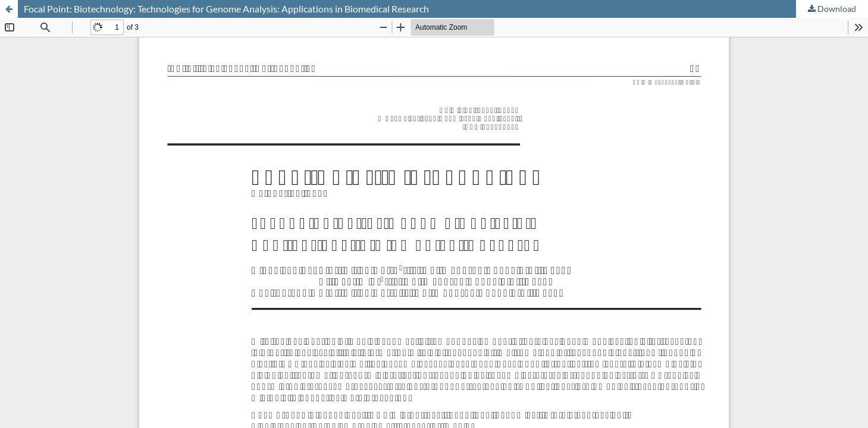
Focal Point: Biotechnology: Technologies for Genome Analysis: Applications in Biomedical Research (226, 9)
